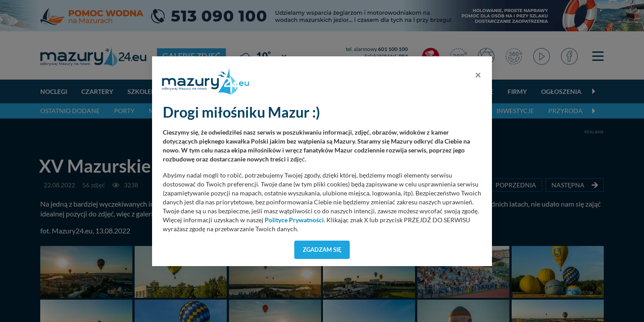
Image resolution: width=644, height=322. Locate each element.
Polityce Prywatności (294, 220)
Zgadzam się (322, 250)
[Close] (478, 75)
